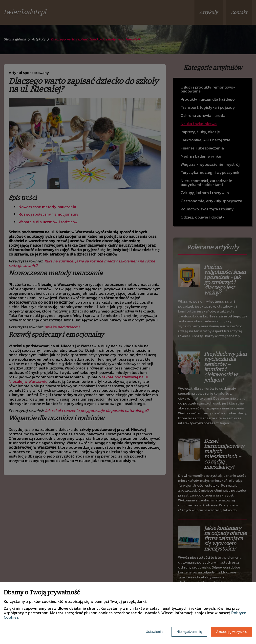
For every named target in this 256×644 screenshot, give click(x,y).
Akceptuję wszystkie (232, 632)
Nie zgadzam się (189, 632)
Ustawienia (154, 632)
